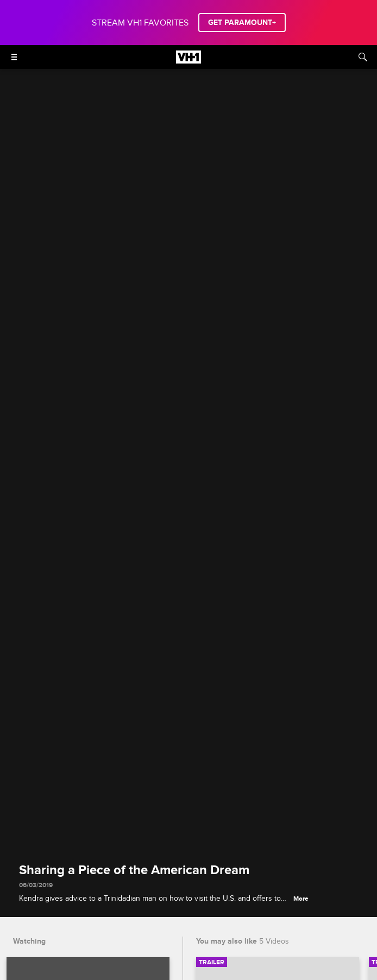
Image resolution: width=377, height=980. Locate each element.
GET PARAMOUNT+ (242, 23)
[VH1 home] (188, 61)
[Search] (363, 57)
